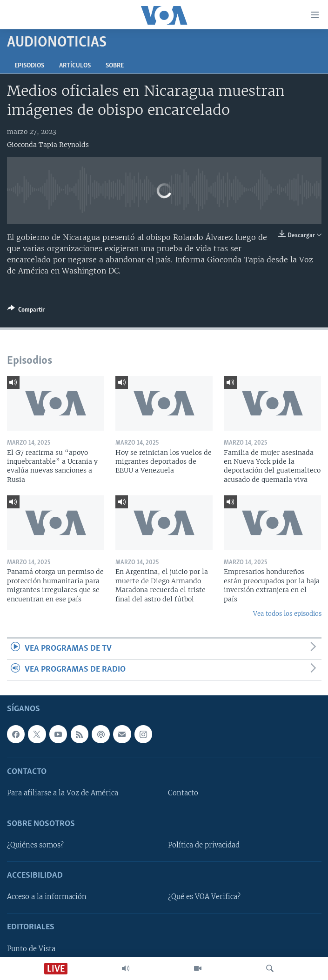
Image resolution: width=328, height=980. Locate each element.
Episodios (29, 66)
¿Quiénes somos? (35, 845)
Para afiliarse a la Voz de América (63, 793)
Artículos (75, 66)
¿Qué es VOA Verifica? (204, 897)
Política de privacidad (204, 845)
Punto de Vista (31, 949)
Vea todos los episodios (287, 614)
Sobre (115, 66)
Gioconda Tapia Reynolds (48, 145)
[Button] (26, 311)
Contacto (183, 793)
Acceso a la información (47, 897)
